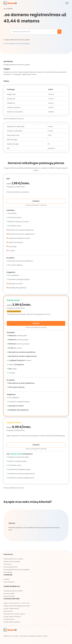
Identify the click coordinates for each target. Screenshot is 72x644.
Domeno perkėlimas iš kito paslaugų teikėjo (17, 44)
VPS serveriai (7, 564)
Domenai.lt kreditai (9, 596)
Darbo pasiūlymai (9, 582)
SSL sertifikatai (8, 572)
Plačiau (48, 314)
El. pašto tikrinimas (9, 619)
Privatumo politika (9, 594)
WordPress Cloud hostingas (12, 562)
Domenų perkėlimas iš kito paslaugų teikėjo (17, 570)
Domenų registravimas (10, 567)
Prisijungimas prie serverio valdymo (14, 614)
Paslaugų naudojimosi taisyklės (13, 591)
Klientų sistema (8, 611)
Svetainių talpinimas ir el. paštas (13, 559)
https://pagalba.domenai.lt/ (21, 606)
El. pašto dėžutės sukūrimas (12, 622)
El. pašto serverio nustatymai (12, 617)
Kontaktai (6, 579)
